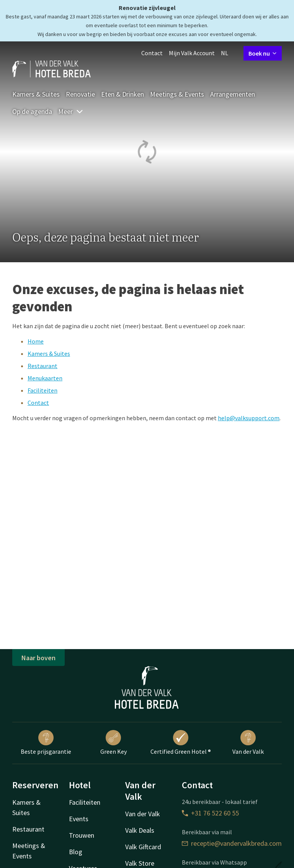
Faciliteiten (42, 390)
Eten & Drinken (122, 94)
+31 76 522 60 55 (210, 813)
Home (36, 341)
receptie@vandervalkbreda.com (232, 843)
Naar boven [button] (38, 658)
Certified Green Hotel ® (181, 743)
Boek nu (263, 53)
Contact (152, 53)
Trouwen (82, 835)
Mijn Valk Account (192, 53)
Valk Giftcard (143, 847)
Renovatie (80, 94)
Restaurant (42, 366)
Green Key (114, 743)
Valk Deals (140, 830)
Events (79, 819)
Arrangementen (233, 94)
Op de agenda (32, 111)
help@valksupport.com (249, 418)
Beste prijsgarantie (46, 743)
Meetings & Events (177, 94)
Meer (71, 111)
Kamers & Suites (36, 94)
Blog (76, 852)
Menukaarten (45, 378)
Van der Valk (248, 743)
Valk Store (140, 863)
